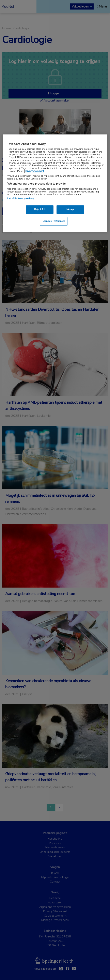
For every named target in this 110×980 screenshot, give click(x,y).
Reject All (40, 209)
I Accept (70, 209)
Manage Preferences (54, 221)
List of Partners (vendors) (21, 199)
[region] (55, 183)
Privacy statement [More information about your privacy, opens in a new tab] (34, 171)
